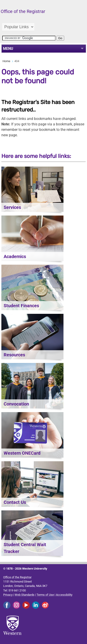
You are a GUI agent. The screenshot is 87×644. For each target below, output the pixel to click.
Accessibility (64, 595)
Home (6, 61)
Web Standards (25, 595)
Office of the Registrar (17, 577)
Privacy (8, 595)
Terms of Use (45, 595)
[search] (29, 38)
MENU (8, 49)
